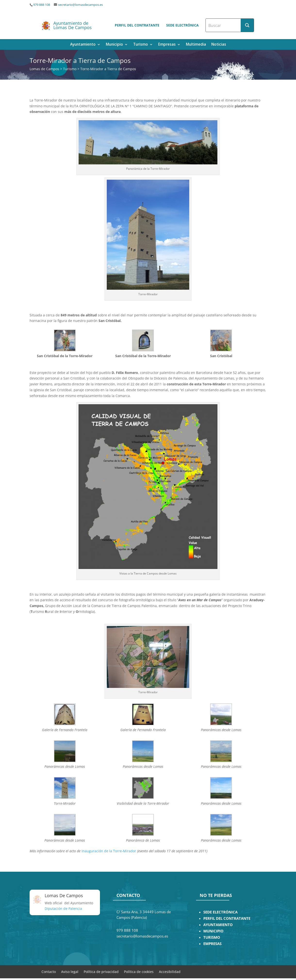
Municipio (114, 45)
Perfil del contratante (137, 25)
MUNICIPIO (213, 931)
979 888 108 (42, 5)
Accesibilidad (170, 971)
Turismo (141, 45)
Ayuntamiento (83, 45)
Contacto (49, 971)
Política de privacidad (101, 971)
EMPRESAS (212, 944)
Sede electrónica (182, 25)
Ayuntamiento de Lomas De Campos (73, 25)
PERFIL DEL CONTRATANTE (227, 918)
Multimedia (196, 45)
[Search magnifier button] (247, 25)
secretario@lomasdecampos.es (80, 5)
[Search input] (223, 25)
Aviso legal (70, 971)
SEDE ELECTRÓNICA (220, 912)
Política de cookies (139, 971)
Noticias (219, 45)
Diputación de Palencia (63, 908)
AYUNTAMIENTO (218, 925)
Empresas (167, 45)
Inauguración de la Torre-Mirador (109, 851)
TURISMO (212, 937)
